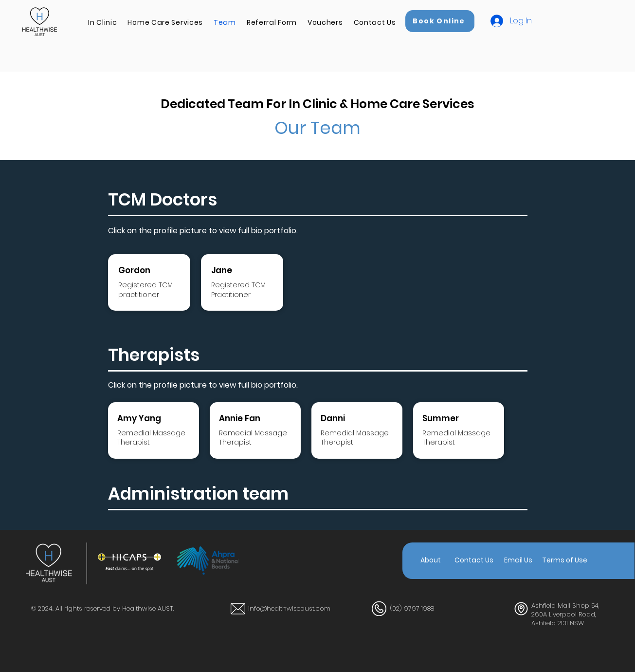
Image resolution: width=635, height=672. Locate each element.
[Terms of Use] (565, 560)
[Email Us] (518, 560)
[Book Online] (440, 21)
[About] (431, 560)
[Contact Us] (474, 560)
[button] (102, 23)
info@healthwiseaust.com (289, 608)
